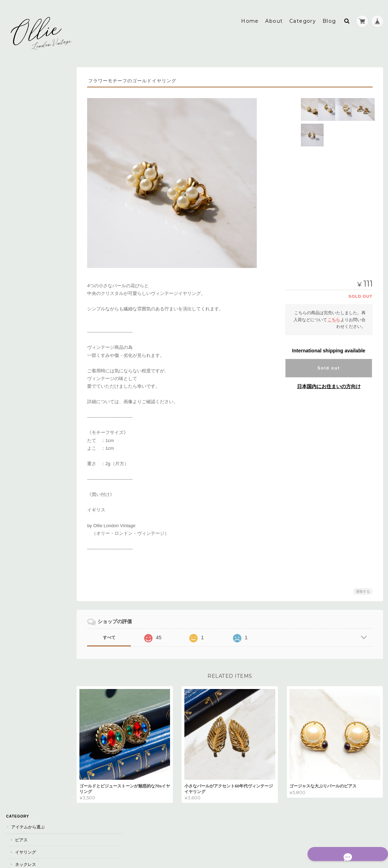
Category (303, 16)
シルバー (23, 291)
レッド (21, 376)
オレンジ (23, 400)
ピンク (21, 340)
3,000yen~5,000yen (34, 217)
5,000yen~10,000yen (35, 229)
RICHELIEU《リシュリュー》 (42, 438)
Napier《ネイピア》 (35, 511)
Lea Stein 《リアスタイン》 (42, 487)
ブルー (21, 352)
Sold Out (25, 253)
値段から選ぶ (23, 192)
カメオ (21, 567)
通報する (363, 587)
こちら (334, 315)
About (274, 16)
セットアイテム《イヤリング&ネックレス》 (45, 152)
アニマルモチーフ (31, 591)
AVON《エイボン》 (33, 463)
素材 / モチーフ (25, 524)
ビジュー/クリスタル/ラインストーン (45, 552)
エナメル (23, 579)
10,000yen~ (26, 241)
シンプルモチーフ (31, 628)
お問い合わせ (24, 699)
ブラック (23, 304)
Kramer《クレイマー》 (38, 475)
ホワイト (23, 328)
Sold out (329, 364)
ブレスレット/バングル (36, 167)
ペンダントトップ (31, 179)
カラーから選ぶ (25, 266)
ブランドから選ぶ (27, 413)
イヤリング (25, 100)
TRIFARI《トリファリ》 (37, 450)
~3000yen (24, 205)
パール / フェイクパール (37, 537)
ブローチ (23, 136)
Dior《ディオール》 (34, 426)
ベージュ (23, 388)
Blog (329, 16)
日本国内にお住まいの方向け (329, 382)
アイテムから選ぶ (27, 75)
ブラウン (23, 315)
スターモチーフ (29, 604)
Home (250, 16)
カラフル (23, 364)
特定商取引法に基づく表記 (37, 685)
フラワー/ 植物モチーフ (37, 616)
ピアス (21, 88)
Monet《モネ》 (30, 499)
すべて (121, 633)
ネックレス (25, 112)
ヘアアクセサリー (31, 125)
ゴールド (23, 279)
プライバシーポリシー (306, 839)
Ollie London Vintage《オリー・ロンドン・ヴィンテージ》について (42, 665)
